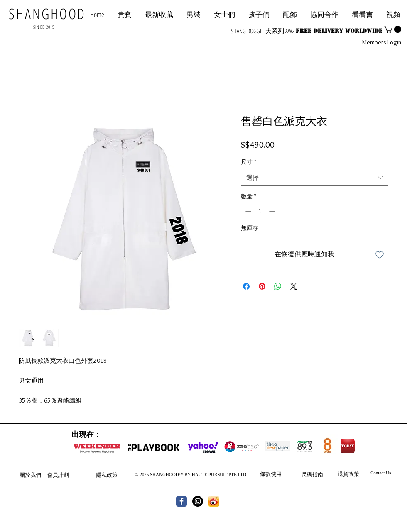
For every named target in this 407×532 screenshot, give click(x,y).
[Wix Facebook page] (181, 501)
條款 (265, 474)
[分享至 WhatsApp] (278, 286)
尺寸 (249, 162)
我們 (36, 475)
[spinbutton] (260, 211)
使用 (276, 474)
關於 (25, 475)
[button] (324, 14)
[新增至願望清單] (380, 254)
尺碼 (307, 474)
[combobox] (315, 178)
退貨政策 (348, 474)
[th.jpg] (214, 501)
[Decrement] (247, 211)
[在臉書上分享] (246, 286)
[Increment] (273, 211)
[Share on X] (294, 286)
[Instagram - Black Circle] (198, 501)
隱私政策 (107, 475)
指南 (318, 474)
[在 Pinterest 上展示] (262, 286)
